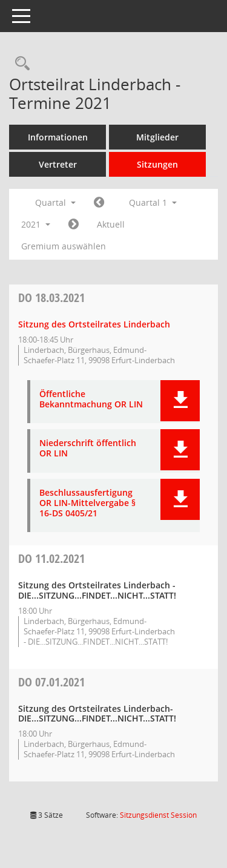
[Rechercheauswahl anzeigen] (19, 64)
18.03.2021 (51, 298)
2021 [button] (36, 224)
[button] (180, 401)
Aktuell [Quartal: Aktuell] (111, 224)
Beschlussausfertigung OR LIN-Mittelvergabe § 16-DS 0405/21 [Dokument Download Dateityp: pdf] (87, 503)
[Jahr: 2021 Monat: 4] (74, 225)
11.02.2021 (51, 558)
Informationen (58, 137)
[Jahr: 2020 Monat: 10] (99, 203)
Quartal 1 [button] (153, 202)
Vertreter (58, 164)
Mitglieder (157, 137)
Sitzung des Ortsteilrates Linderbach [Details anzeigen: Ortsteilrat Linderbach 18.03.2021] (94, 324)
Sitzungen (157, 164)
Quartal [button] (55, 202)
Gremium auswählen (64, 246)
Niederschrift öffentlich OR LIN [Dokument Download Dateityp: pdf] (88, 449)
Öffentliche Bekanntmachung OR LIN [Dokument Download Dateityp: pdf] (91, 399)
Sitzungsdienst (158, 815)
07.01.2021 (51, 682)
